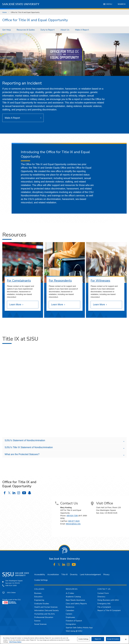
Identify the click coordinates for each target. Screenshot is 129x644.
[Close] (126, 639)
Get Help (7, 30)
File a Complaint (104, 607)
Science (37, 621)
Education (38, 597)
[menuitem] (7, 30)
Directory (101, 597)
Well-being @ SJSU (74, 631)
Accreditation (53, 575)
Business (38, 593)
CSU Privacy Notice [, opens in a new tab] (15, 642)
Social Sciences (40, 624)
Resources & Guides (26, 30)
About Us (65, 30)
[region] (64, 640)
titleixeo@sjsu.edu (73, 524)
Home (4, 12)
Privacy (106, 575)
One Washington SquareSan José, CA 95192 (14, 582)
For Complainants (19, 281)
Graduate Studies (42, 604)
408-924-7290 (72, 516)
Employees (70, 617)
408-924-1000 (11, 586)
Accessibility (40, 575)
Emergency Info (104, 604)
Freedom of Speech (74, 621)
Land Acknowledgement (90, 575)
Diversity (74, 575)
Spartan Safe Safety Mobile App (79, 628)
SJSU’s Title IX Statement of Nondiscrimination (29, 447)
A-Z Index (70, 593)
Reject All (98, 639)
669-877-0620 (74, 521)
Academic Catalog (73, 597)
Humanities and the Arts (44, 614)
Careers (69, 614)
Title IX (64, 575)
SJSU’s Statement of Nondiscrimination (25, 440)
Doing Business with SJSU (108, 600)
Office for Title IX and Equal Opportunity (25, 12)
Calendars (70, 610)
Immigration (71, 624)
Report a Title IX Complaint (109, 610)
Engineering (39, 600)
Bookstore (70, 607)
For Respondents (60, 281)
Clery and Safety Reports (76, 604)
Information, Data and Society (46, 610)
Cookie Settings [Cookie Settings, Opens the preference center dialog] (83, 639)
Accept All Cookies (113, 639)
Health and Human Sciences (46, 607)
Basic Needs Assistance (75, 600)
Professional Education (44, 617)
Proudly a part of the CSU (11, 601)
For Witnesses (100, 281)
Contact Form (103, 593)
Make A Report (82, 30)
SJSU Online (11, 593)
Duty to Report (48, 30)
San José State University (21, 4)
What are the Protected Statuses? (22, 454)
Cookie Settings (41, 580)
